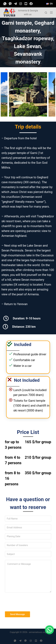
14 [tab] (33, 112)
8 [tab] (37, 108)
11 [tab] (50, 108)
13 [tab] (28, 112)
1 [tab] (6, 108)
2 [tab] (10, 108)
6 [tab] (28, 108)
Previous (7, 94)
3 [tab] (15, 108)
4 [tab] (19, 108)
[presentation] (28, 601)
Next (49, 94)
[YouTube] (26, 4)
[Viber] (10, 4)
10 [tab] (46, 108)
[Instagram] (21, 4)
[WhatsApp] (5, 4)
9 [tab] (42, 108)
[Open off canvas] (51, 13)
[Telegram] (15, 4)
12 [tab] (24, 112)
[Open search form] (46, 13)
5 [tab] (24, 108)
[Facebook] (31, 4)
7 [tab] (33, 108)
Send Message (18, 614)
